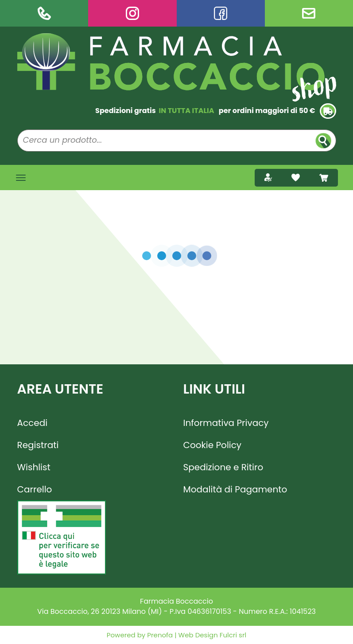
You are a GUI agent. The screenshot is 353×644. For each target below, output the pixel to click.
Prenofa (159, 635)
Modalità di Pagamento (235, 489)
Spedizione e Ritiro (223, 467)
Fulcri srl (233, 635)
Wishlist (34, 467)
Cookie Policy (213, 445)
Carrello (35, 489)
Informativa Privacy (226, 423)
